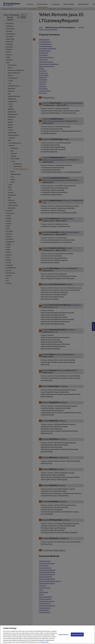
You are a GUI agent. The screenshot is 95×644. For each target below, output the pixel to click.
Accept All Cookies (77, 636)
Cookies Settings (63, 636)
